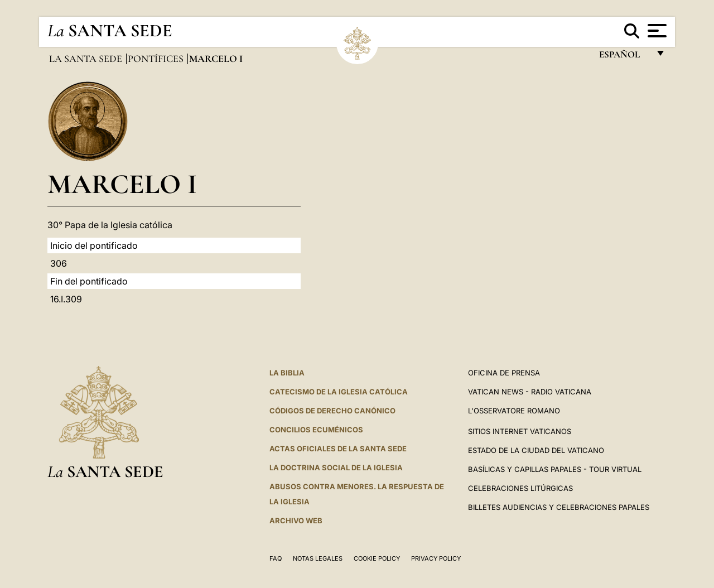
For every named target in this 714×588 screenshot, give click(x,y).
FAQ (276, 558)
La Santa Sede (87, 59)
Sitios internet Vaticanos (520, 431)
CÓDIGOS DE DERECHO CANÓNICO (332, 411)
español (624, 57)
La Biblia (287, 373)
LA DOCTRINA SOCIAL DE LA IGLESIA (336, 467)
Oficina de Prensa (504, 373)
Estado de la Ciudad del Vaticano (536, 450)
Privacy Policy (436, 558)
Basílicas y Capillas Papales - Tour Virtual (555, 469)
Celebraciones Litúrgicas (520, 488)
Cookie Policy (377, 558)
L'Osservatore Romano (514, 411)
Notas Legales (318, 558)
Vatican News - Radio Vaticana (530, 392)
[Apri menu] (656, 31)
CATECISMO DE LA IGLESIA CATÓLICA (339, 392)
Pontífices (157, 59)
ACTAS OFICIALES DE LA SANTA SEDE (338, 449)
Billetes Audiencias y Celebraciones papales (559, 507)
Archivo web (296, 520)
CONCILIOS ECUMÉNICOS (316, 430)
